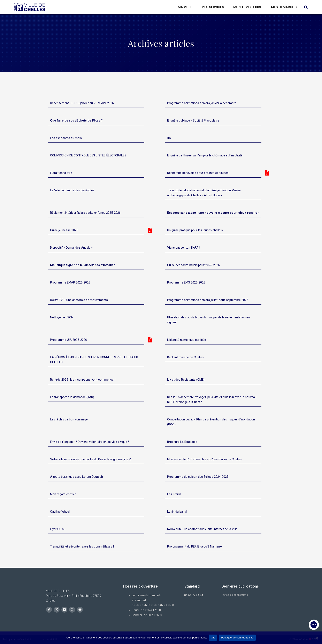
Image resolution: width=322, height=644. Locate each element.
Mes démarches (285, 7)
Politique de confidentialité (237, 638)
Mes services (213, 7)
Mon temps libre (248, 7)
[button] (314, 623)
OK (213, 638)
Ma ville (185, 7)
